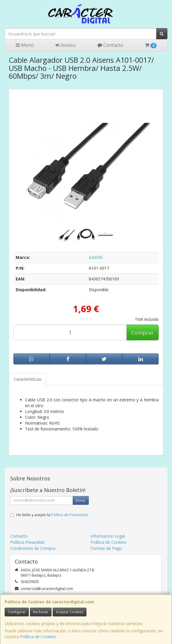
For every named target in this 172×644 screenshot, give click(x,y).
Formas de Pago (106, 548)
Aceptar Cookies (70, 612)
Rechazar (41, 612)
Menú (25, 45)
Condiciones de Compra (33, 548)
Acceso (66, 45)
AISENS (96, 257)
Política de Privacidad (69, 515)
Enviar (81, 500)
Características (28, 379)
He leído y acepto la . (52, 515)
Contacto (110, 45)
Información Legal (108, 536)
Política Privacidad (27, 542)
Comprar (142, 332)
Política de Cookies (38, 637)
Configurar (17, 612)
